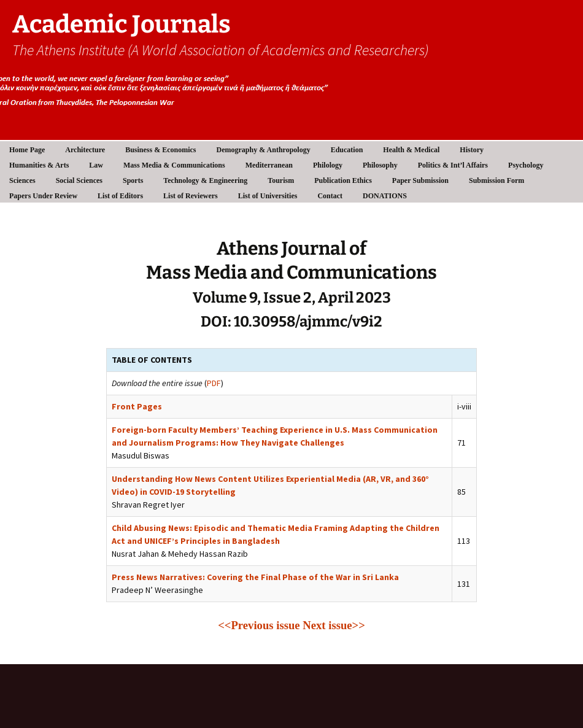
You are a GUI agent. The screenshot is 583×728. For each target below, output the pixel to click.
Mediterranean (269, 165)
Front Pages (137, 406)
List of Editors (120, 196)
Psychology (526, 165)
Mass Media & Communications (174, 165)
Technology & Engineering (205, 180)
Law (96, 165)
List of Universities (268, 196)
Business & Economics (160, 150)
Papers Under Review (43, 196)
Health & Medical (411, 150)
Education (347, 150)
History (472, 150)
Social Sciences (79, 180)
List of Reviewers (191, 196)
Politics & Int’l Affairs (453, 165)
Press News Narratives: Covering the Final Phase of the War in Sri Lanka (255, 577)
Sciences (22, 180)
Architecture (85, 150)
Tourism (281, 180)
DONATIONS (385, 196)
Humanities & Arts (39, 165)
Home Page (27, 150)
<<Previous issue (259, 625)
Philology (328, 165)
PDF (214, 383)
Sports (133, 180)
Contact (330, 196)
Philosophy (380, 165)
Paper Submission (420, 180)
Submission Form (496, 180)
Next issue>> (334, 625)
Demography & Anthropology (264, 150)
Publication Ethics (343, 180)
